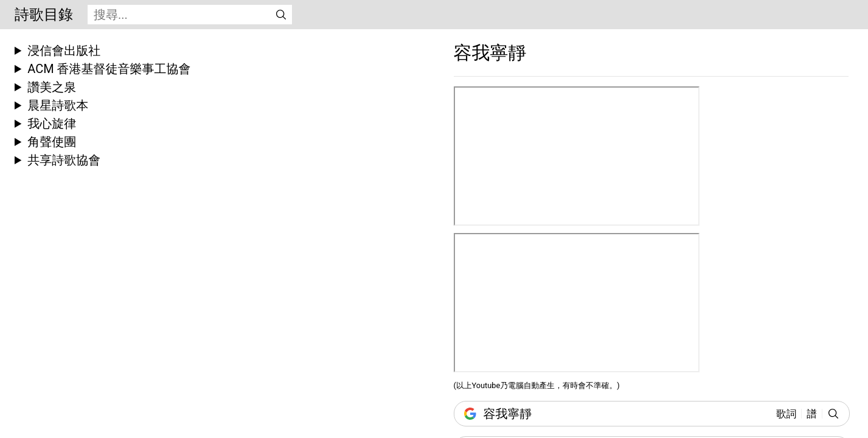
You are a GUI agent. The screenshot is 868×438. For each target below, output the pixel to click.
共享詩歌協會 (64, 160)
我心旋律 (52, 123)
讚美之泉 (52, 87)
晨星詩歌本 (58, 105)
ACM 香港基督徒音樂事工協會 (109, 69)
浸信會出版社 (64, 50)
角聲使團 (52, 142)
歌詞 (786, 414)
